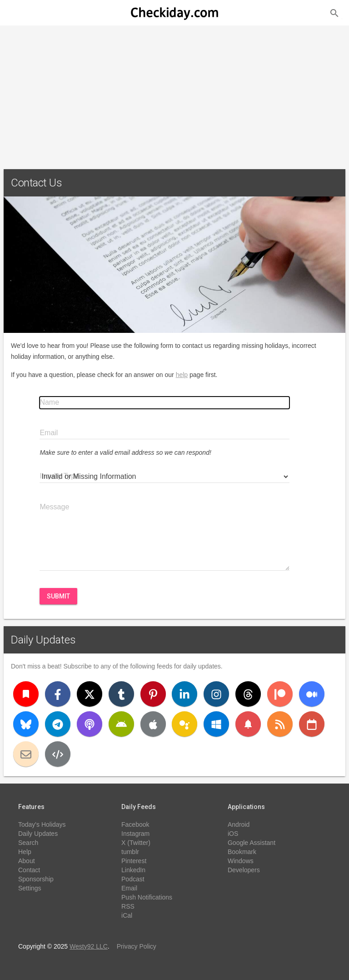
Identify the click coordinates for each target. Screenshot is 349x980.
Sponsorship (36, 879)
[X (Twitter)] (90, 694)
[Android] (121, 724)
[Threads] (248, 694)
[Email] (26, 754)
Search (28, 843)
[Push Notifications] (248, 724)
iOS (233, 834)
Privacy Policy (137, 946)
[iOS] (153, 724)
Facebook (135, 824)
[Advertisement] (174, 94)
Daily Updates (43, 640)
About (27, 861)
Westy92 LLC (89, 946)
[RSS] (280, 724)
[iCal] (312, 724)
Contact (29, 870)
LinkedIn (133, 870)
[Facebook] (58, 694)
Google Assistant (252, 843)
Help (25, 852)
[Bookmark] (26, 694)
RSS (128, 906)
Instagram (135, 834)
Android (239, 824)
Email (129, 888)
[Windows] (216, 724)
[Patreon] (280, 694)
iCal (127, 915)
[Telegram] (58, 724)
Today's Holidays (42, 824)
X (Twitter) (136, 843)
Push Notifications (147, 897)
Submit (58, 596)
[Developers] (58, 754)
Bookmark (242, 852)
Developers (244, 870)
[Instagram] (216, 694)
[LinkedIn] (184, 694)
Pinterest (134, 861)
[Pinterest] (153, 694)
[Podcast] (90, 724)
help (182, 375)
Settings (30, 888)
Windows (241, 861)
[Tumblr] (121, 694)
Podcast (133, 879)
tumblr (130, 852)
